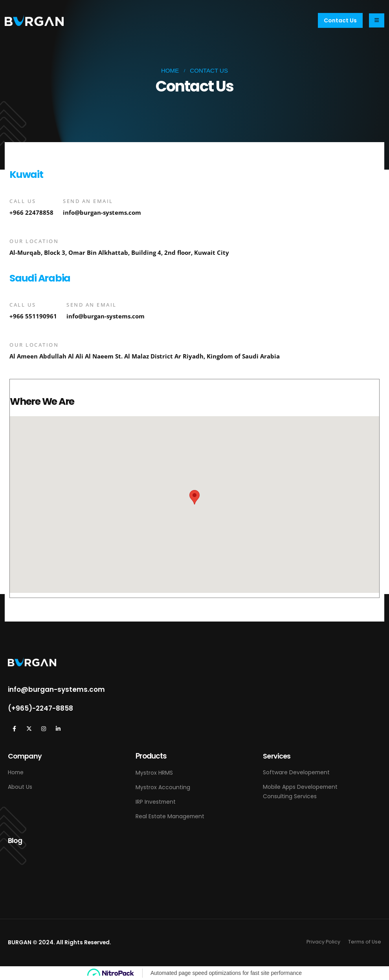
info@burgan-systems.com (102, 213)
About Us (20, 787)
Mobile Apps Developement (300, 787)
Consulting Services (290, 796)
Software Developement (296, 772)
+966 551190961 (33, 316)
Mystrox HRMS (154, 773)
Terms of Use (365, 942)
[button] (340, 20)
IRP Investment (156, 802)
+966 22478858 (31, 213)
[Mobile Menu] (377, 20)
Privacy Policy (323, 942)
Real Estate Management (170, 816)
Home (16, 772)
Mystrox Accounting (163, 787)
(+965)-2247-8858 (40, 708)
